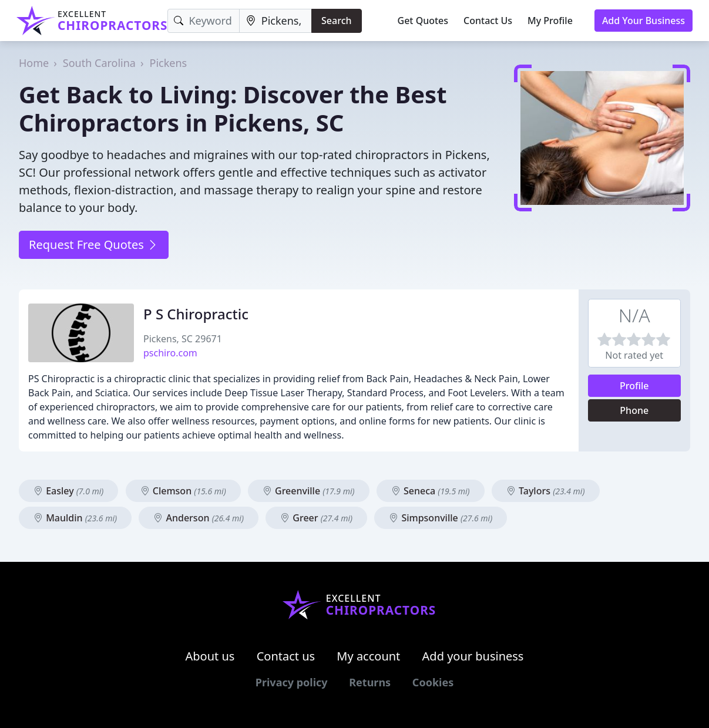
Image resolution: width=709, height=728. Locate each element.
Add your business (473, 656)
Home (34, 63)
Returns (370, 682)
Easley (68, 491)
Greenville (309, 491)
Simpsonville (441, 518)
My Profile (550, 21)
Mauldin (75, 518)
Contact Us (488, 21)
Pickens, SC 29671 (183, 339)
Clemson (183, 491)
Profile (634, 386)
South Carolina (99, 63)
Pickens (169, 63)
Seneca (431, 491)
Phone (634, 410)
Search (336, 21)
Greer (316, 518)
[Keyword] (203, 21)
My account (368, 656)
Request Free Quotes (94, 245)
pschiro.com (170, 353)
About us (210, 656)
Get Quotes (423, 21)
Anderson (199, 518)
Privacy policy (292, 682)
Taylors (546, 491)
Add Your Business (644, 21)
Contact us (286, 656)
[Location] (275, 21)
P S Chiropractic (196, 314)
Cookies (433, 682)
